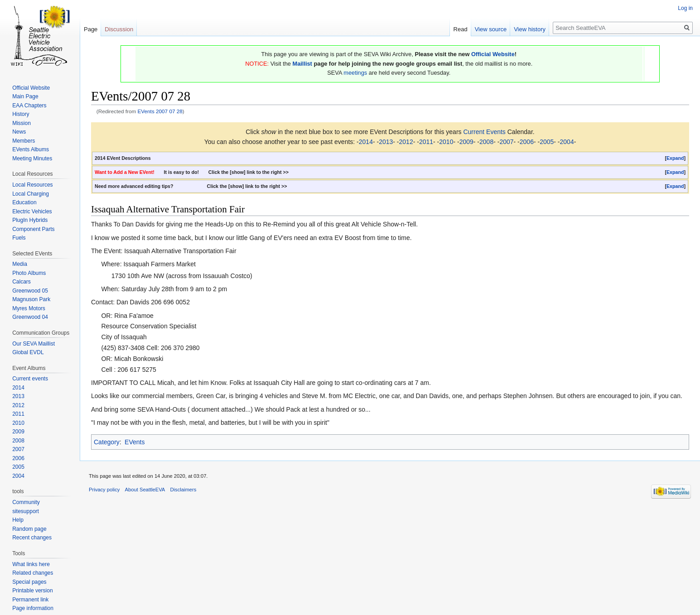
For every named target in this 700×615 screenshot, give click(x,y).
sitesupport (26, 511)
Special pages (29, 582)
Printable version (32, 591)
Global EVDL (28, 352)
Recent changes (32, 538)
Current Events (484, 132)
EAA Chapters (29, 106)
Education (24, 202)
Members (24, 141)
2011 (426, 142)
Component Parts (33, 229)
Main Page (25, 96)
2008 (486, 142)
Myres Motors (29, 308)
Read (461, 29)
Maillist (302, 64)
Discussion (119, 29)
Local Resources (32, 185)
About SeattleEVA (145, 490)
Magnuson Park (31, 299)
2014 (366, 142)
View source (491, 29)
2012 (406, 142)
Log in (685, 8)
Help (18, 520)
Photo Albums (29, 273)
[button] (675, 158)
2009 (466, 142)
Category (107, 442)
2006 (527, 142)
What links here (31, 564)
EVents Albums (31, 149)
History (21, 114)
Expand (675, 158)
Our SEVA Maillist (34, 344)
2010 (446, 142)
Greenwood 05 (30, 291)
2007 (506, 142)
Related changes (33, 573)
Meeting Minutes (32, 159)
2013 (386, 142)
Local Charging (31, 194)
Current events (30, 379)
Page (91, 29)
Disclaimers (183, 490)
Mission (22, 123)
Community (26, 502)
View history (530, 29)
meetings (355, 73)
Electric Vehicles (32, 211)
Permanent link (30, 600)
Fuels (19, 238)
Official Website (493, 54)
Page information (33, 608)
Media (20, 264)
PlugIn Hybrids (30, 220)
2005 (547, 142)
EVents (135, 442)
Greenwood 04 (30, 317)
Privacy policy (104, 490)
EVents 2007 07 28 (160, 111)
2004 (567, 142)
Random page (29, 529)
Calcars (22, 282)
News (19, 132)
